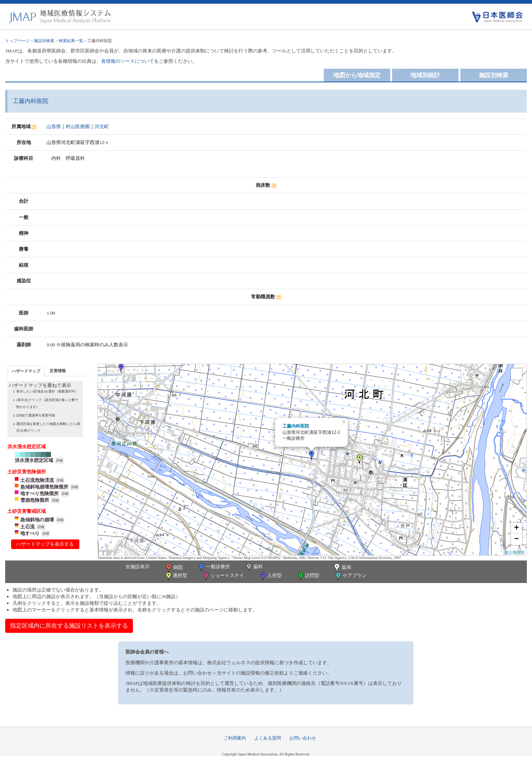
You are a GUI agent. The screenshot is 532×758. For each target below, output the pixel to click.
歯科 (254, 567)
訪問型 (308, 576)
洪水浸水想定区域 (34, 460)
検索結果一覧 (71, 41)
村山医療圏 (78, 126)
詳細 (59, 460)
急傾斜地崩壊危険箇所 (44, 487)
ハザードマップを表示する (45, 544)
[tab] (26, 371)
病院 (174, 568)
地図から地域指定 (357, 75)
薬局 (342, 568)
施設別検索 (44, 41)
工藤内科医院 (296, 426)
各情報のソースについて (128, 61)
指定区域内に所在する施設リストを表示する (69, 626)
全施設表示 (138, 567)
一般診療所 (214, 567)
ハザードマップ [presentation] (26, 371)
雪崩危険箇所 (35, 500)
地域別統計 (425, 75)
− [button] (516, 539)
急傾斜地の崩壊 (37, 520)
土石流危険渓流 (37, 480)
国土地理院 (514, 552)
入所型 (270, 576)
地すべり (30, 533)
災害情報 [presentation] (58, 371)
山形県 (54, 126)
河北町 (102, 126)
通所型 (176, 576)
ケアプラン (350, 576)
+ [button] (516, 528)
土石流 (28, 527)
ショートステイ (223, 576)
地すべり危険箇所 (40, 493)
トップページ (17, 41)
